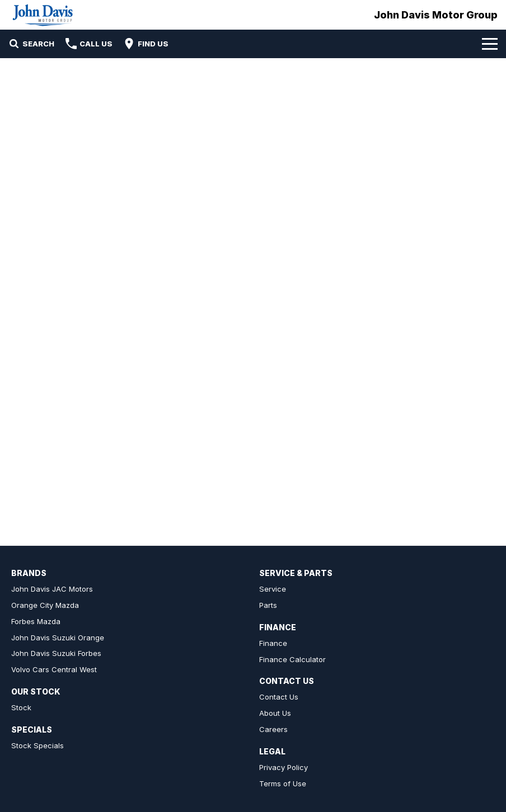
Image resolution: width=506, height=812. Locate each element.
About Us (275, 713)
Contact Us (279, 697)
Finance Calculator (292, 659)
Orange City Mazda (45, 605)
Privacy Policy (284, 767)
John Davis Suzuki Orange (58, 638)
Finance (273, 643)
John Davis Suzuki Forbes (56, 653)
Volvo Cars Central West (54, 669)
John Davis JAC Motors (52, 589)
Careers (273, 729)
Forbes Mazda (36, 621)
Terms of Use (283, 783)
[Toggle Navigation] (490, 44)
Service (273, 589)
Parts (268, 605)
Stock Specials (38, 745)
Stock (21, 707)
